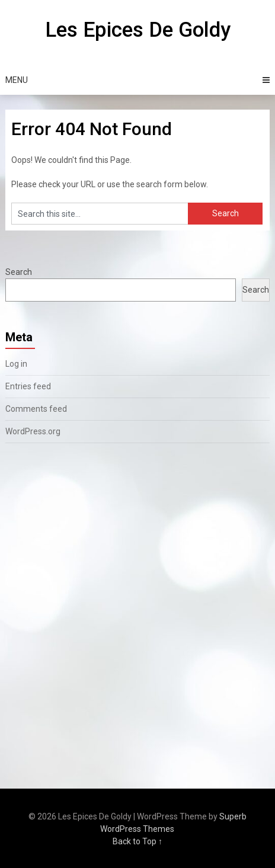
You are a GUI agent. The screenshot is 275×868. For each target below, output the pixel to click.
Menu (17, 80)
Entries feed (28, 386)
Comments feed (36, 409)
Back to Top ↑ (137, 841)
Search (19, 272)
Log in (16, 364)
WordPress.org (33, 431)
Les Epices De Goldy (138, 30)
